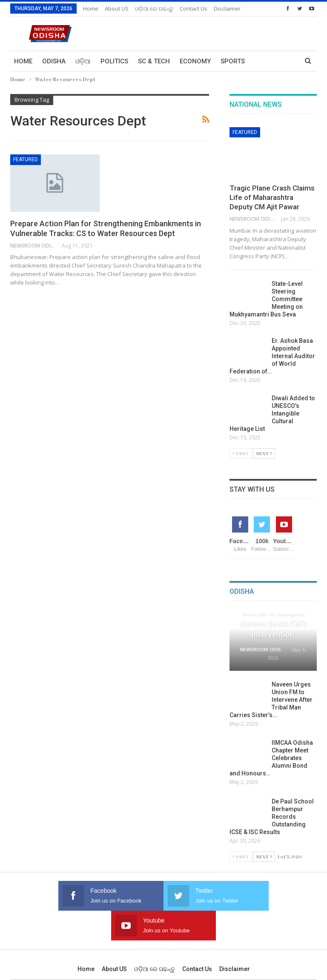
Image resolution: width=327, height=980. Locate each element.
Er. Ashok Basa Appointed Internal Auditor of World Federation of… (272, 356)
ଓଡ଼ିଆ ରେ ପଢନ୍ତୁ (154, 9)
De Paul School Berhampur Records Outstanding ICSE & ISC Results (272, 817)
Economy (195, 61)
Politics (114, 61)
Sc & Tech (154, 61)
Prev (241, 453)
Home (91, 9)
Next (264, 453)
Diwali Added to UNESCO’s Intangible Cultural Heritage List (272, 413)
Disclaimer (235, 939)
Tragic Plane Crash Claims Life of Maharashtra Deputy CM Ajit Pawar (272, 197)
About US (117, 9)
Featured (26, 160)
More (189, 9)
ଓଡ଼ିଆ (83, 61)
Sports (233, 61)
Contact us (197, 939)
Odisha (54, 61)
